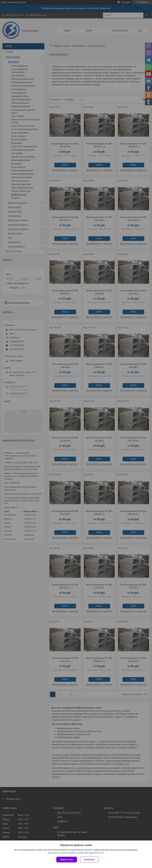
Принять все (67, 860)
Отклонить (89, 860)
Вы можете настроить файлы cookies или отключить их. (75, 853)
